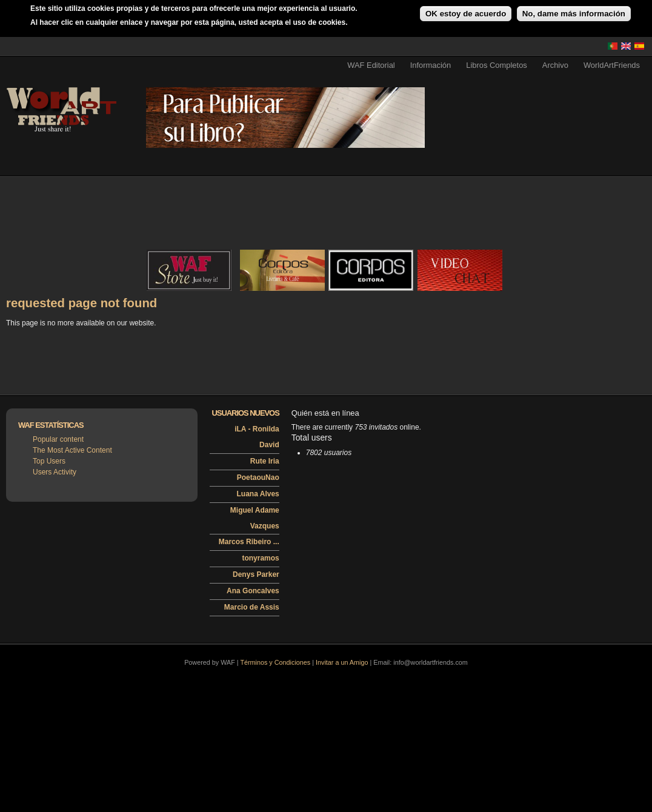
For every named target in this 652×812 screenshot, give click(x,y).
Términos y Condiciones (275, 662)
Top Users (49, 461)
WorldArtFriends (612, 65)
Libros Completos (497, 65)
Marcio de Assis (252, 607)
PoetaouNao (258, 478)
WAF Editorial (371, 65)
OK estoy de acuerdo (466, 14)
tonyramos (260, 558)
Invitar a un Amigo (342, 662)
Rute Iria (265, 461)
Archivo (555, 65)
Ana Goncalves (253, 591)
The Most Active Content (72, 450)
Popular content (58, 439)
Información (431, 65)
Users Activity (55, 472)
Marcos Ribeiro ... (249, 542)
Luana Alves (258, 494)
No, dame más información (574, 14)
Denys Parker (256, 574)
